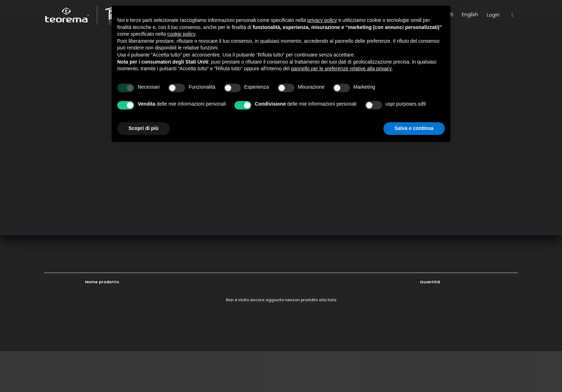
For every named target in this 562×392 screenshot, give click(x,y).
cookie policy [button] (181, 34)
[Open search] (512, 15)
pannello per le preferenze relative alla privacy (341, 69)
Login (493, 15)
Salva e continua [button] (414, 128)
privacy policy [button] (322, 20)
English (470, 14)
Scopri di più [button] (144, 128)
